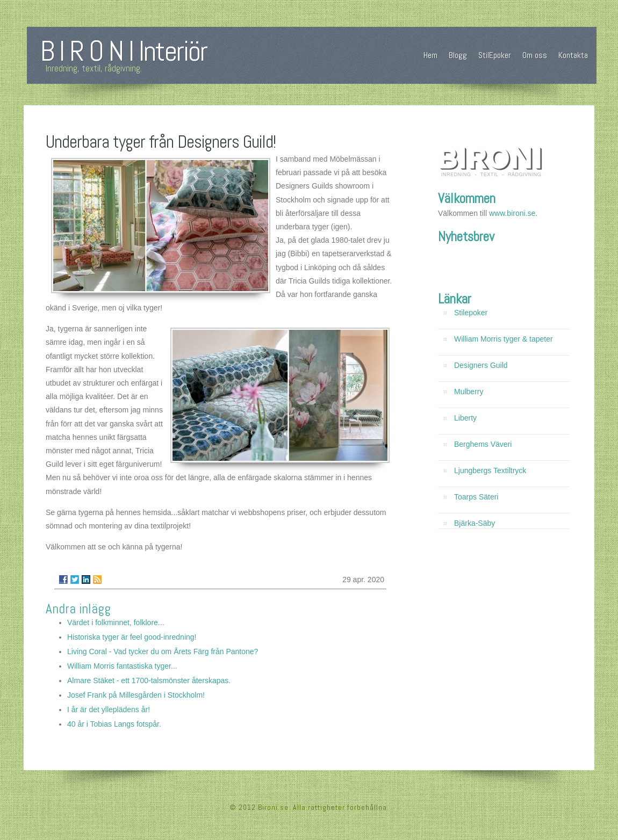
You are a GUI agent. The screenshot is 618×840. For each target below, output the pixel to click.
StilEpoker (495, 55)
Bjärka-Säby (475, 523)
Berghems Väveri (483, 444)
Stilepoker (471, 313)
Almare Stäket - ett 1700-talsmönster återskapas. (149, 680)
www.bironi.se (512, 213)
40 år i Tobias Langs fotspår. (114, 724)
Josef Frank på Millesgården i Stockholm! (136, 695)
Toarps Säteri (476, 497)
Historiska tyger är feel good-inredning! (132, 637)
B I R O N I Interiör (124, 51)
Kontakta (573, 55)
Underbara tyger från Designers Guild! (161, 142)
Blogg (458, 55)
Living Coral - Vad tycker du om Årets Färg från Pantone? (163, 651)
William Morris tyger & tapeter (504, 339)
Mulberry (469, 392)
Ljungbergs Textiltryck (490, 470)
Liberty (465, 418)
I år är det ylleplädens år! (109, 709)
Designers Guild (481, 365)
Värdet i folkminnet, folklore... (116, 622)
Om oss (535, 55)
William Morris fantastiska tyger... (122, 666)
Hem (430, 55)
